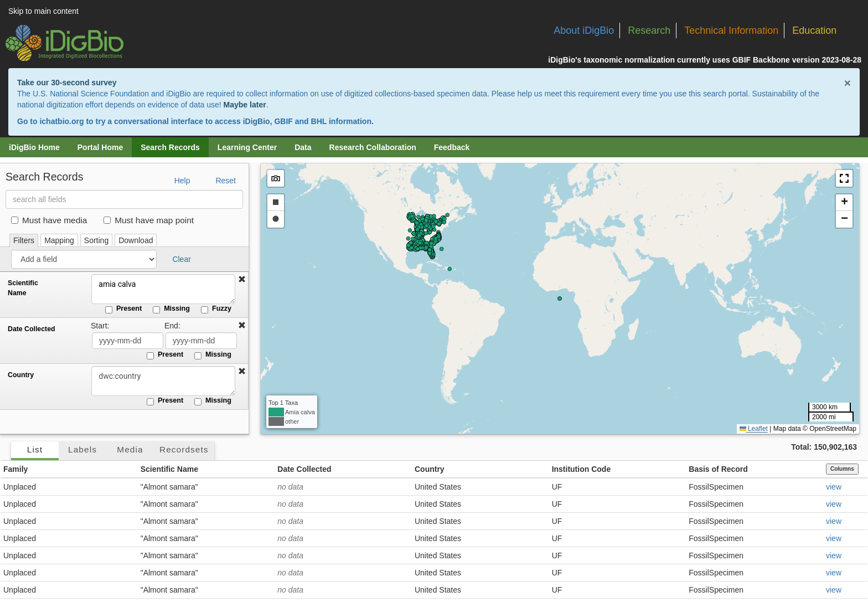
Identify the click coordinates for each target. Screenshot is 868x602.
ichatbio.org (61, 121)
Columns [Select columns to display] (842, 469)
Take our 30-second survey (67, 83)
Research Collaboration (373, 147)
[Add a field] (84, 259)
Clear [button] (181, 259)
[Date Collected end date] (201, 341)
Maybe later (245, 105)
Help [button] (182, 181)
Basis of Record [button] (718, 469)
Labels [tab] (82, 449)
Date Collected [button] (304, 469)
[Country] (163, 381)
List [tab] (35, 449)
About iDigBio (584, 30)
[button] (242, 280)
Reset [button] (226, 181)
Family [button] (15, 469)
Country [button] (430, 469)
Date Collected (32, 329)
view (834, 487)
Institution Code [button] (582, 469)
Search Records (170, 147)
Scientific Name (23, 288)
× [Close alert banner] (848, 83)
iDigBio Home (34, 147)
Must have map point (149, 220)
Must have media (49, 220)
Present (123, 309)
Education (814, 30)
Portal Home (100, 147)
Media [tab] (130, 449)
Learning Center (247, 147)
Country (21, 375)
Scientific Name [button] (169, 469)
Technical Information (731, 30)
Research (649, 30)
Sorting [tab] (96, 240)
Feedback (452, 147)
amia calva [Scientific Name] (163, 289)
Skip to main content (43, 11)
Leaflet (754, 429)
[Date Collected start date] (128, 341)
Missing (171, 309)
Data (303, 147)
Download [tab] (136, 240)
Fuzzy (216, 309)
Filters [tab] (24, 240)
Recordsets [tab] (184, 449)
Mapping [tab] (59, 240)
